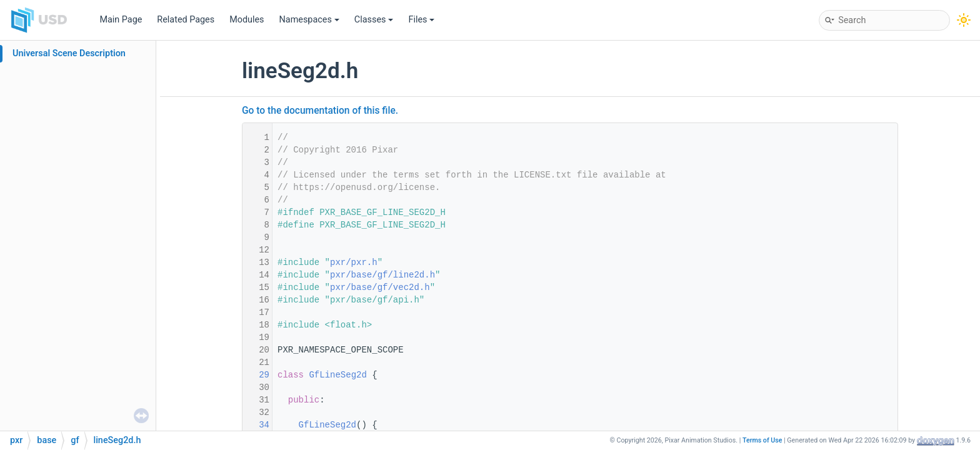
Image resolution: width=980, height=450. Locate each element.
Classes (374, 20)
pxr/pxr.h (354, 262)
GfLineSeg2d (337, 375)
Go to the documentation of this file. (320, 111)
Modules (247, 20)
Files (421, 20)
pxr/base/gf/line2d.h (382, 275)
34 (256, 425)
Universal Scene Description (69, 53)
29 (256, 375)
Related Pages (186, 20)
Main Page (121, 20)
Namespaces (309, 20)
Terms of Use (762, 440)
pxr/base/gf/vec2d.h (380, 287)
